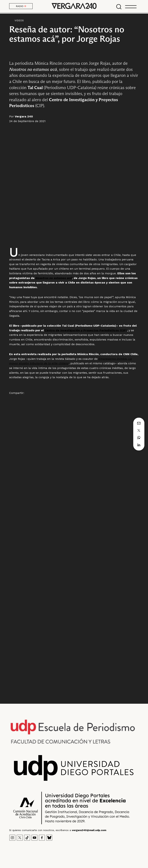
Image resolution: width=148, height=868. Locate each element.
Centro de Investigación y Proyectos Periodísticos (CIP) (86, 330)
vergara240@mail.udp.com (89, 830)
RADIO (21, 6)
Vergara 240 (74, 6)
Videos (19, 20)
